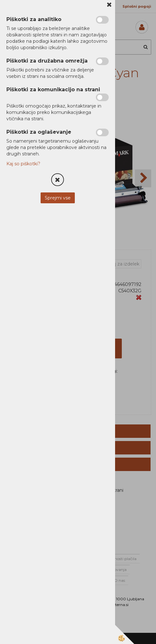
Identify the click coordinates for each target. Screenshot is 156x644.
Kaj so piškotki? (23, 164)
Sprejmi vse (58, 198)
